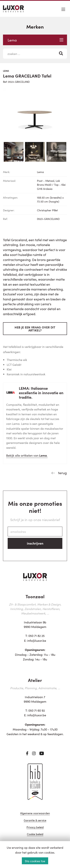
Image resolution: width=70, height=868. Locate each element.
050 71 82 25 (36, 636)
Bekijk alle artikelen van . (27, 455)
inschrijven (35, 543)
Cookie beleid (35, 834)
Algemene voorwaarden (35, 813)
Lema (35, 40)
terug (62, 473)
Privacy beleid (35, 827)
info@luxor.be (37, 640)
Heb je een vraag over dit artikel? (35, 329)
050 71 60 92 (37, 710)
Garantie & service (35, 820)
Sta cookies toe (35, 861)
